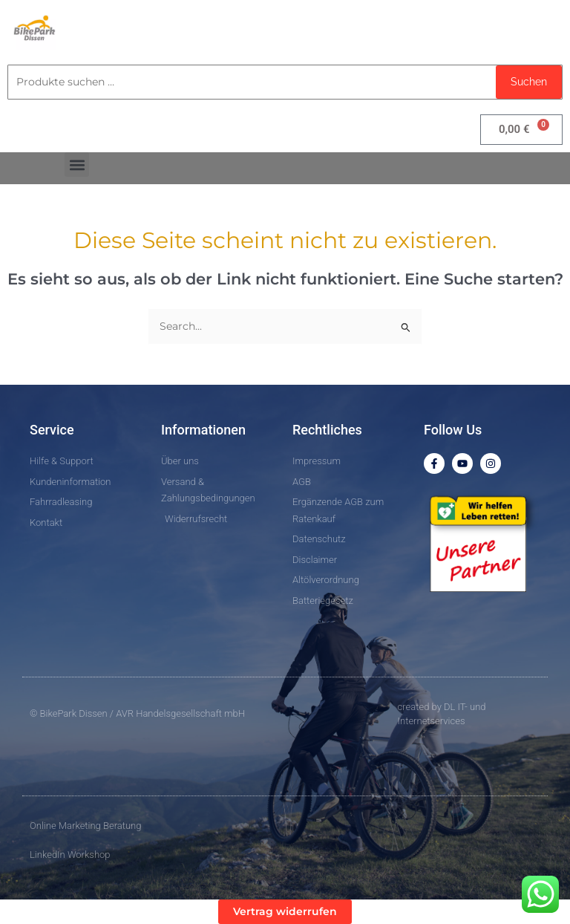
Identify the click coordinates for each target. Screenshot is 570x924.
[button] (77, 165)
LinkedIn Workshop (70, 855)
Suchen (529, 82)
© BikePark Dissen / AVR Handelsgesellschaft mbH (137, 713)
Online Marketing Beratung (85, 826)
